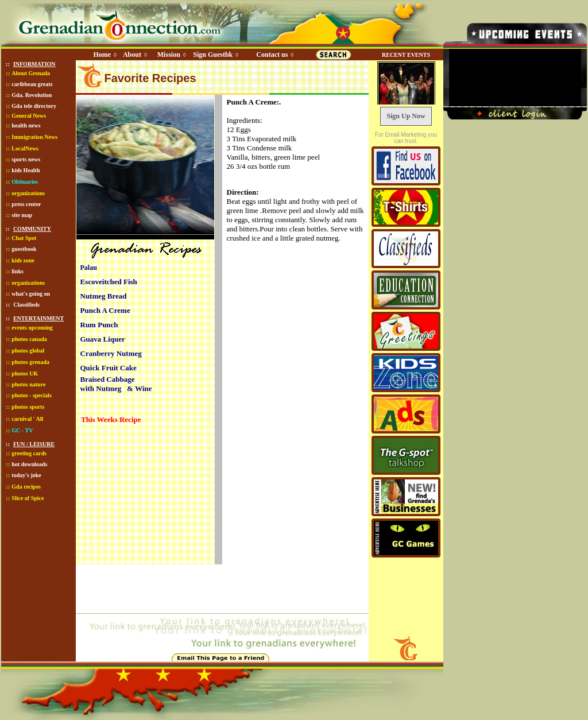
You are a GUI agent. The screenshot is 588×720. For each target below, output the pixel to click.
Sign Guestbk (215, 55)
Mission (169, 55)
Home (102, 55)
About (132, 55)
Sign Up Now (406, 116)
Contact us (272, 55)
